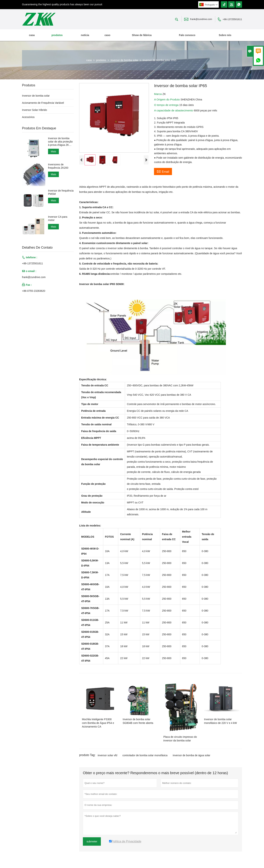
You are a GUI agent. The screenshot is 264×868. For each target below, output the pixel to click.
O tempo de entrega (167, 105)
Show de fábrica (142, 35)
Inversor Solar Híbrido (34, 110)
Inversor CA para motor (58, 218)
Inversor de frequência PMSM (61, 192)
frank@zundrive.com (201, 19)
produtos (57, 35)
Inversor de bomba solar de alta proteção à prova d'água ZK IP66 (60, 142)
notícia (85, 35)
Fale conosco (187, 35)
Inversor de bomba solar (124, 60)
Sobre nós (225, 35)
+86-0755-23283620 (34, 291)
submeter (92, 841)
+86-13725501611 (232, 19)
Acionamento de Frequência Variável (43, 103)
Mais (54, 151)
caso (107, 35)
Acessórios (28, 117)
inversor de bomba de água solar (191, 755)
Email (163, 171)
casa (32, 35)
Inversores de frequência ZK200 (58, 166)
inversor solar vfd (108, 755)
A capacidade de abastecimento (174, 110)
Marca (158, 94)
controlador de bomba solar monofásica (145, 755)
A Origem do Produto (167, 99)
